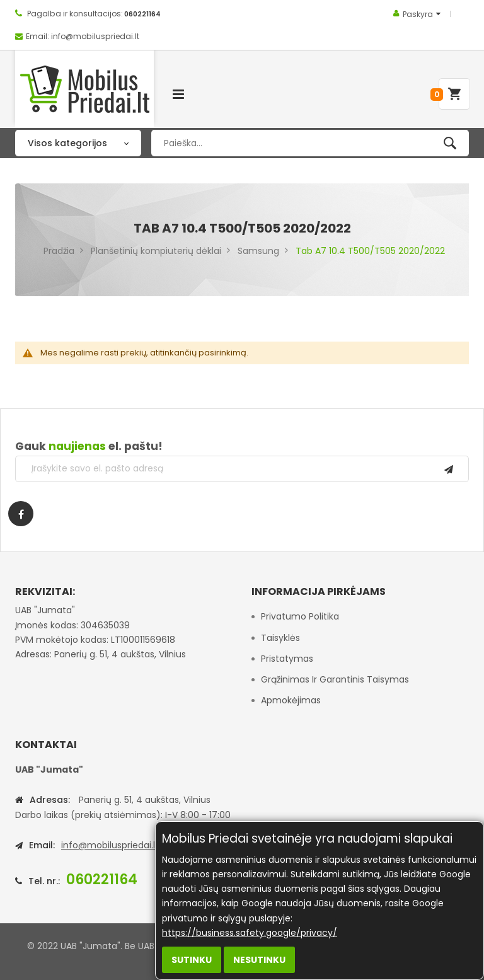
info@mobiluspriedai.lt (110, 845)
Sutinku (192, 960)
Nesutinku (259, 960)
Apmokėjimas (291, 700)
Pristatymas (287, 659)
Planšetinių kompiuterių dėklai (156, 251)
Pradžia (59, 251)
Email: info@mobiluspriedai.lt (83, 36)
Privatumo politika (300, 616)
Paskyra (418, 14)
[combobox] (310, 143)
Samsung (258, 251)
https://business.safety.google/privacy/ (250, 933)
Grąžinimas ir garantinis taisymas (335, 679)
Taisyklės (280, 638)
